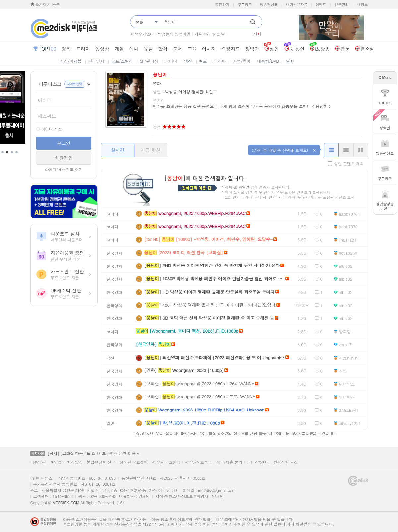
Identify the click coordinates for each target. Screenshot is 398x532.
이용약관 (38, 462)
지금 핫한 (151, 150)
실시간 (117, 150)
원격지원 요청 (286, 462)
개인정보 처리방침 (66, 462)
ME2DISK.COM (66, 502)
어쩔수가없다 (142, 34)
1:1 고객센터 (258, 462)
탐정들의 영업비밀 (174, 34)
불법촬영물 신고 (101, 462)
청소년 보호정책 (134, 462)
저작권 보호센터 (166, 462)
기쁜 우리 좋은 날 (210, 34)
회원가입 (64, 158)
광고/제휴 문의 (229, 462)
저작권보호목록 (198, 462)
